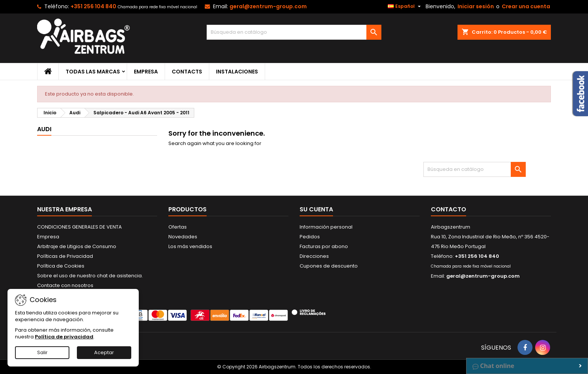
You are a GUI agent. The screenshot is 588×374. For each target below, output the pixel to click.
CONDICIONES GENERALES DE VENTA (79, 227)
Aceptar (104, 352)
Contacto (448, 209)
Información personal (326, 227)
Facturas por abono (324, 246)
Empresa (146, 72)
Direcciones (314, 256)
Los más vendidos (190, 246)
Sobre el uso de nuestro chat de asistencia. (90, 276)
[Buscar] (294, 32)
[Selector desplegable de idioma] (405, 6)
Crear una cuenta (526, 6)
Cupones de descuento (329, 266)
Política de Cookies (61, 266)
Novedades (183, 237)
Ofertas (178, 227)
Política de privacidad (64, 337)
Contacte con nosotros (65, 285)
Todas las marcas (93, 72)
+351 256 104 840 (93, 6)
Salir (42, 352)
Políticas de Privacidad (65, 256)
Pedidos (310, 237)
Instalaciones (237, 72)
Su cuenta (316, 209)
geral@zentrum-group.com (268, 6)
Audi (44, 129)
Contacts (187, 72)
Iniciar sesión (476, 6)
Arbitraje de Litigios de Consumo (77, 246)
